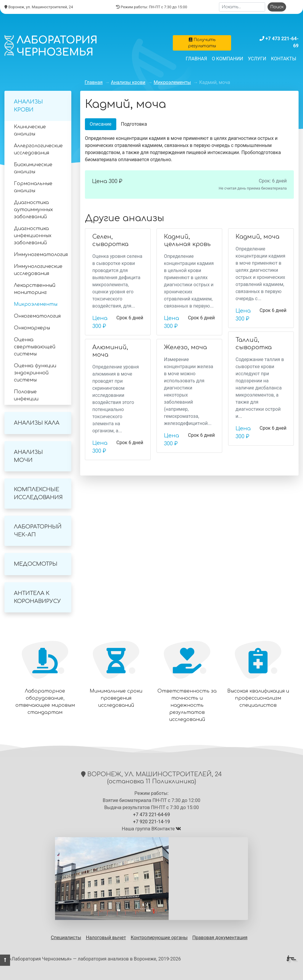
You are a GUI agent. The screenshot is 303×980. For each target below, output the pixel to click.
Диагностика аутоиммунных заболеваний (33, 210)
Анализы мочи (28, 456)
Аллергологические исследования (38, 149)
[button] (5, 960)
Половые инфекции (26, 395)
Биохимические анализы (33, 168)
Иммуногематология (41, 255)
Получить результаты (202, 43)
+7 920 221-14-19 (152, 822)
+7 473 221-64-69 (152, 815)
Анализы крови (28, 106)
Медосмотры (36, 564)
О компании (228, 59)
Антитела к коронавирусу (37, 597)
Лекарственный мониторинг (35, 289)
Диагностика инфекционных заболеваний (33, 236)
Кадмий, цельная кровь (187, 240)
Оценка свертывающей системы (35, 347)
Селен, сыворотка (110, 240)
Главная (196, 59)
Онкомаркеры (32, 328)
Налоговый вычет (106, 938)
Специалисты (66, 938)
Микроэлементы (36, 304)
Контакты (284, 59)
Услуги (257, 59)
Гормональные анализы (33, 187)
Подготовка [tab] (134, 124)
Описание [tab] (101, 124)
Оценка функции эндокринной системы (35, 373)
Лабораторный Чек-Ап (38, 531)
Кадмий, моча (257, 237)
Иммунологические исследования (38, 270)
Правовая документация (220, 938)
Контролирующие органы (159, 938)
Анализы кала (37, 423)
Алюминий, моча (110, 351)
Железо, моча (185, 347)
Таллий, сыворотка (254, 344)
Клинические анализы (30, 130)
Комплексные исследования (38, 493)
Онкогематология (37, 316)
